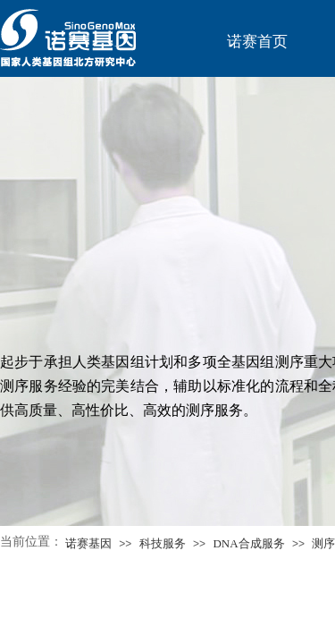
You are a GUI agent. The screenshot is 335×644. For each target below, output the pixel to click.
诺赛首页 (257, 42)
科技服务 (163, 543)
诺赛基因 (88, 543)
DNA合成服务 (248, 543)
